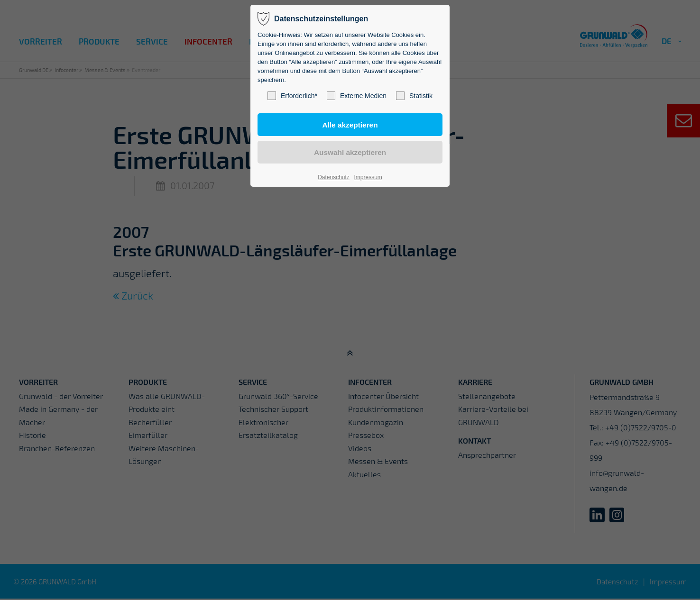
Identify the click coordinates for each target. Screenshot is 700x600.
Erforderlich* (292, 96)
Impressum (368, 177)
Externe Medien (357, 96)
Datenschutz (334, 177)
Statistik (414, 96)
